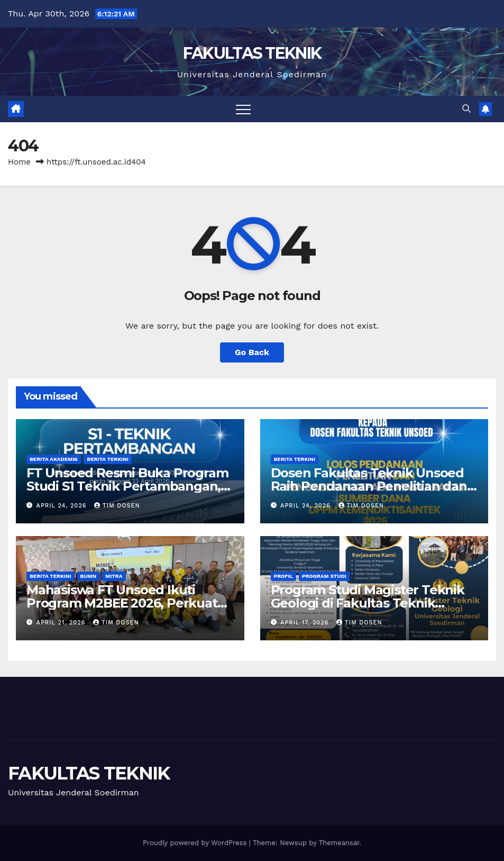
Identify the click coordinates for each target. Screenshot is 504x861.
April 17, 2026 (306, 623)
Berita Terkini (108, 459)
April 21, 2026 (62, 623)
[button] (466, 109)
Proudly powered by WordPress (196, 843)
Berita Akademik (54, 459)
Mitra (114, 576)
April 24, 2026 (63, 506)
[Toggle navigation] (243, 109)
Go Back (252, 352)
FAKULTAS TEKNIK (252, 53)
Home (19, 162)
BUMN (88, 576)
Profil (283, 576)
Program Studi (324, 576)
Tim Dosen (117, 506)
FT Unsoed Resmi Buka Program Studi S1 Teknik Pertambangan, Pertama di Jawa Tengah (127, 486)
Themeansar (339, 843)
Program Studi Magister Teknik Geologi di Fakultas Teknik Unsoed (368, 603)
